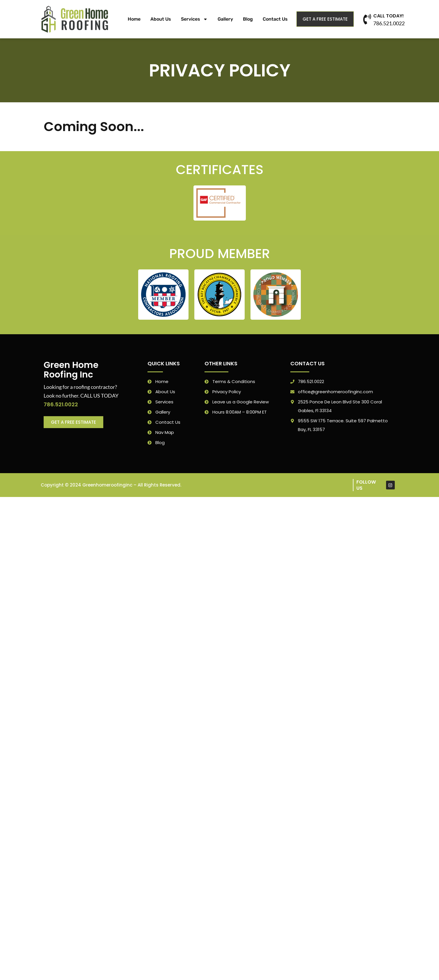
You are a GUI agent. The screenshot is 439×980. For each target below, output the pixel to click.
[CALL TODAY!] (367, 19)
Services (194, 19)
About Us (161, 19)
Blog (248, 19)
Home (134, 19)
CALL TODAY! (389, 16)
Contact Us (275, 19)
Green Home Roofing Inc (71, 370)
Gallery (225, 19)
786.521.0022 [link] (61, 404)
